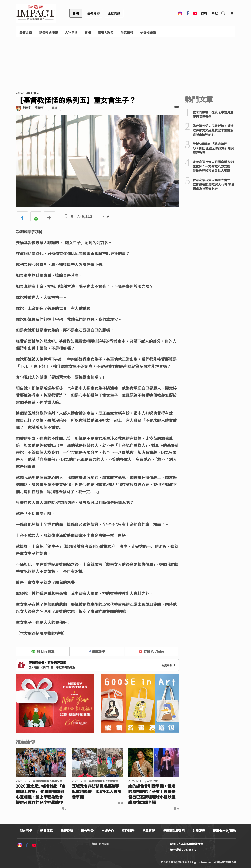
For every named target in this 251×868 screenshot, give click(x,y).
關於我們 (26, 831)
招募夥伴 (148, 831)
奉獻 (215, 13)
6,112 (85, 216)
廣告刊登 (87, 831)
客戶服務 (128, 831)
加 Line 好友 (43, 651)
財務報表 (199, 831)
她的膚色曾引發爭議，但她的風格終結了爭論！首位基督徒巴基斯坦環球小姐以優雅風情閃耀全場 (152, 794)
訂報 (204, 13)
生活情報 (127, 33)
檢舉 (176, 107)
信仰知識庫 (148, 33)
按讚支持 (97, 651)
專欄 (88, 33)
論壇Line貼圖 (100, 844)
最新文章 (26, 33)
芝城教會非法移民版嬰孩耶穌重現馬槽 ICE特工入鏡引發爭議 (97, 791)
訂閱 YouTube (151, 651)
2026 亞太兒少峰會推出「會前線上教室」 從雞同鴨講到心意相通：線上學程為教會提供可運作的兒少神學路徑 (41, 794)
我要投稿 (67, 831)
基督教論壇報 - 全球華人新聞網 (36, 13)
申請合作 (108, 831)
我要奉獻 (169, 665)
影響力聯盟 (106, 33)
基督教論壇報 (48, 33)
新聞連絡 (46, 831)
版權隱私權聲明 (174, 831)
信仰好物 (93, 13)
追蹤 (55, 108)
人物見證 (71, 33)
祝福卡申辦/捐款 (224, 831)
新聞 (76, 13)
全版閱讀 (114, 13)
